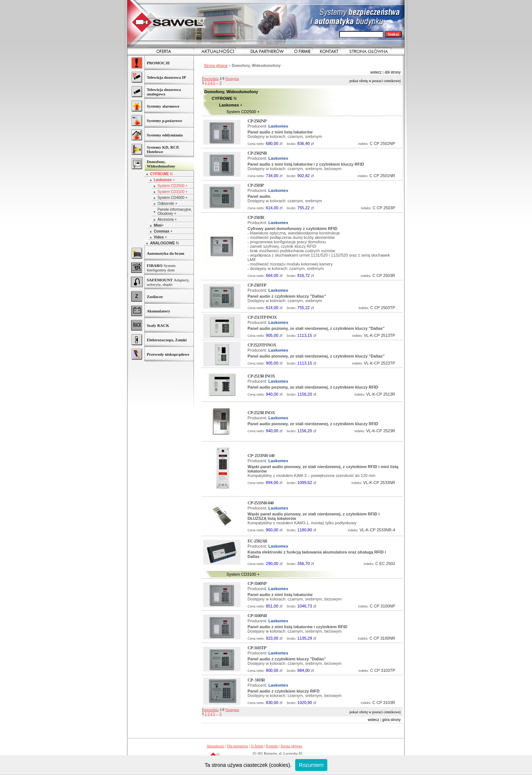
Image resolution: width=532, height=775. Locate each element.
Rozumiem (311, 765)
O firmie (257, 746)
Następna (232, 79)
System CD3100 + (172, 192)
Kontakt (272, 746)
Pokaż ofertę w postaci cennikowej (375, 81)
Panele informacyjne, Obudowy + (175, 211)
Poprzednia (210, 79)
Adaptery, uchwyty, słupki (168, 282)
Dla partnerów (237, 746)
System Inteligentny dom (161, 268)
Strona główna (216, 66)
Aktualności (215, 746)
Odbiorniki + (167, 204)
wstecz (376, 72)
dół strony (393, 72)
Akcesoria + (167, 219)
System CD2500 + (172, 186)
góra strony (392, 720)
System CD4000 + (172, 198)
